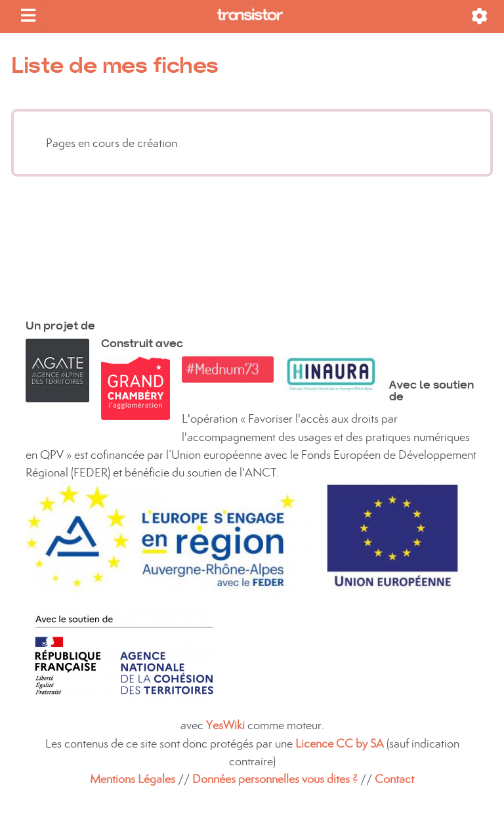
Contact (394, 779)
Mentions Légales (133, 779)
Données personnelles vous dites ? (275, 779)
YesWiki (225, 725)
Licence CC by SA (341, 743)
